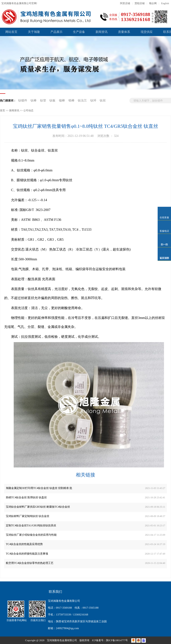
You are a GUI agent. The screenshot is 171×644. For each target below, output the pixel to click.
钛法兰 (82, 100)
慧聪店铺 (140, 3)
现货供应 (147, 32)
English (165, 3)
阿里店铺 (125, 3)
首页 (3, 110)
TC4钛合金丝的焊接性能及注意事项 (27, 554)
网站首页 (11, 32)
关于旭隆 (34, 32)
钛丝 (103, 100)
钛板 (52, 100)
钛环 (93, 100)
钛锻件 (23, 100)
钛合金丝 (38, 150)
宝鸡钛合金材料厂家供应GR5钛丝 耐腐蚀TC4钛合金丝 (38, 507)
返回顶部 (164, 258)
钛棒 (34, 100)
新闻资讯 (102, 32)
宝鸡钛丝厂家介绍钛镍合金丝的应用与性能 (31, 535)
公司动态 (28, 110)
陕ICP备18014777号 (117, 640)
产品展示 (56, 32)
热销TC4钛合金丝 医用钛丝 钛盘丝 (26, 497)
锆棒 (71, 100)
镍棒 (62, 100)
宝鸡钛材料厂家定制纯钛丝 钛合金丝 (28, 516)
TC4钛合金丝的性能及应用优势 (24, 544)
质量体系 (124, 32)
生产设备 (79, 32)
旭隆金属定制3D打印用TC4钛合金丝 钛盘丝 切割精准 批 (39, 488)
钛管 (43, 100)
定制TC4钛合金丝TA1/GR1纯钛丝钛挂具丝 (31, 525)
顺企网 (153, 3)
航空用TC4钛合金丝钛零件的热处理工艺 (30, 563)
